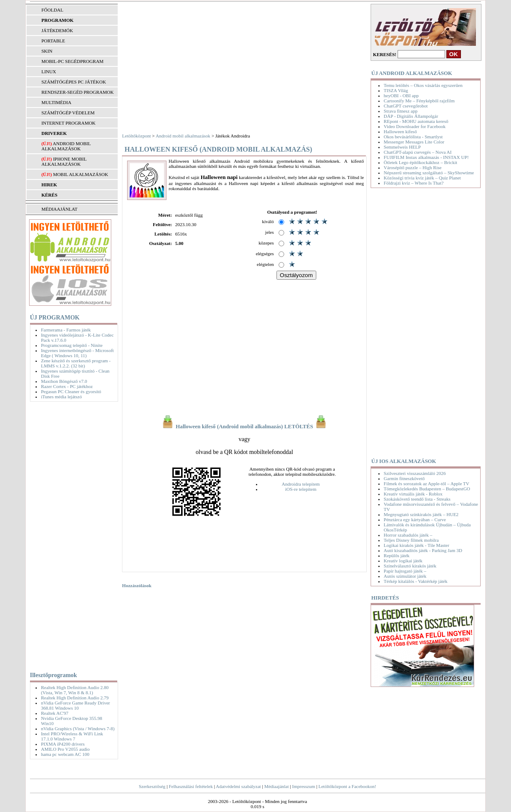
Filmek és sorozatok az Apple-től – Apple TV (427, 484)
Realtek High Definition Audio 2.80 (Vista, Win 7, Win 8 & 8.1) (75, 690)
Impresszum (304, 786)
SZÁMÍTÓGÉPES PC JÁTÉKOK (74, 82)
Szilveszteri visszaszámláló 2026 (415, 473)
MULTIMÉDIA (56, 102)
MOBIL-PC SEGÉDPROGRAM (73, 61)
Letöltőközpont (136, 136)
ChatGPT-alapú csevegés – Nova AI (418, 152)
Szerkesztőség (152, 786)
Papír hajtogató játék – (405, 571)
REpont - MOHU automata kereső (416, 121)
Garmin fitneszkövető (404, 478)
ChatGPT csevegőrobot (406, 106)
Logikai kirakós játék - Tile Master (417, 545)
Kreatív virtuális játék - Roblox (413, 494)
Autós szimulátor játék (405, 576)
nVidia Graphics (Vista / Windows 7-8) (78, 728)
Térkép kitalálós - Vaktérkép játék (416, 581)
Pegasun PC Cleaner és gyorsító (71, 391)
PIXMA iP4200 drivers (63, 744)
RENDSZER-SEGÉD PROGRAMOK (78, 92)
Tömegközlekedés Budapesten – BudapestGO (427, 489)
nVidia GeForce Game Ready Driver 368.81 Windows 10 (76, 705)
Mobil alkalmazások (81, 174)
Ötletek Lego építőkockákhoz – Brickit (421, 162)
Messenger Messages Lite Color (414, 142)
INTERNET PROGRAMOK (69, 123)
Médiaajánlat (276, 786)
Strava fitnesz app (401, 111)
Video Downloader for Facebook (415, 126)
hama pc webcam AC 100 (65, 754)
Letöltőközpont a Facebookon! (347, 786)
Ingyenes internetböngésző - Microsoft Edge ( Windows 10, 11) (77, 353)
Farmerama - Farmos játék (66, 330)
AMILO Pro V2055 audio (65, 749)
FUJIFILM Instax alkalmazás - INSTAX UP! (426, 157)
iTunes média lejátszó (62, 397)
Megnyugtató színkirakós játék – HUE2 (421, 514)
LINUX (49, 72)
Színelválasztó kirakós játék (410, 566)
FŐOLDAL (52, 10)
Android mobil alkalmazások (66, 146)
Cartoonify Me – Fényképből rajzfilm (419, 101)
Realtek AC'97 (55, 713)
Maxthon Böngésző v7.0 (64, 381)
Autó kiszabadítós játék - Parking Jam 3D (423, 550)
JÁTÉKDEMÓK (57, 30)
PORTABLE (53, 41)
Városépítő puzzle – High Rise (413, 167)
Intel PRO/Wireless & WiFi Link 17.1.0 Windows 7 (72, 736)
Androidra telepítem (301, 484)
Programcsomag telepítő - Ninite (72, 345)
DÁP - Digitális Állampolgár (411, 116)
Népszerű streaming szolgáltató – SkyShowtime (429, 173)
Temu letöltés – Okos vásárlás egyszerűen (423, 85)
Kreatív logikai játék (403, 561)
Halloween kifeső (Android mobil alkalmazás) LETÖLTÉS (244, 427)
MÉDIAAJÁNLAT (59, 209)
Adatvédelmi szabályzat (238, 786)
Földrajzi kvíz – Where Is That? (414, 183)
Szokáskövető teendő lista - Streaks (417, 499)
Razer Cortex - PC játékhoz (67, 386)
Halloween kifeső (400, 131)
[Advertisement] (72, 535)
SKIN (47, 51)
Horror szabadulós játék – (408, 535)
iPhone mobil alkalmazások (64, 161)
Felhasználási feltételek (191, 786)
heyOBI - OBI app (401, 96)
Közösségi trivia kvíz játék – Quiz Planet (422, 178)
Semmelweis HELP (402, 147)
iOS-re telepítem (301, 489)
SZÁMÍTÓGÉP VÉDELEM (68, 113)
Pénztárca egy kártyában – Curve (415, 519)
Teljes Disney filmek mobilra (411, 540)
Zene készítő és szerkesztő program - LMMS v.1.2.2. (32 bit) (76, 363)
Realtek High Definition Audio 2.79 (75, 698)
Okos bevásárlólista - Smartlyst (413, 137)
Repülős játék (397, 555)
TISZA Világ (396, 90)
